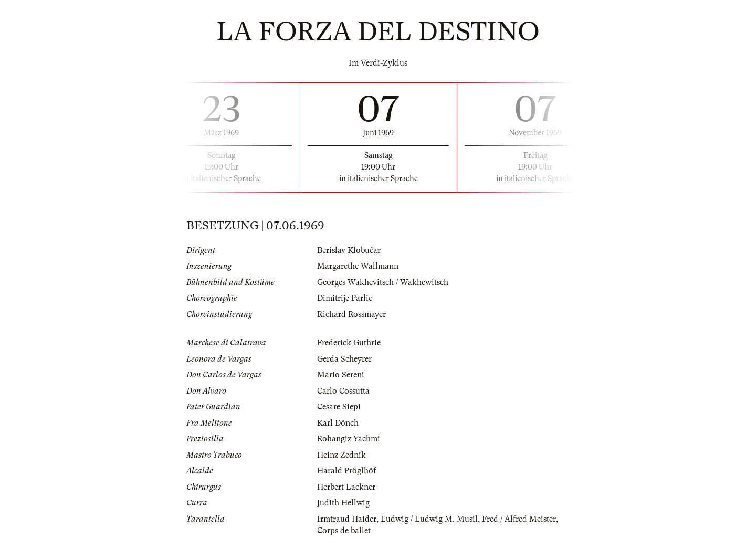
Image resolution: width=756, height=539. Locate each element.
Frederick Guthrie (349, 343)
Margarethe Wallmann (358, 266)
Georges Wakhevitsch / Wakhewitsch (383, 282)
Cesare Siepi (339, 407)
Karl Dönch (338, 423)
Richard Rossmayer (351, 314)
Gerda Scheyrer (344, 359)
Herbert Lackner (346, 487)
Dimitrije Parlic (345, 298)
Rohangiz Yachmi (349, 439)
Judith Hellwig (343, 503)
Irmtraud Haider (347, 519)
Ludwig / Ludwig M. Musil (429, 519)
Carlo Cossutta (343, 391)
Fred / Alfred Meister (519, 519)
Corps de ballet (344, 531)
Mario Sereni (341, 375)
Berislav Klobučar (349, 250)
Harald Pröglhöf (346, 471)
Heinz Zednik (342, 455)
